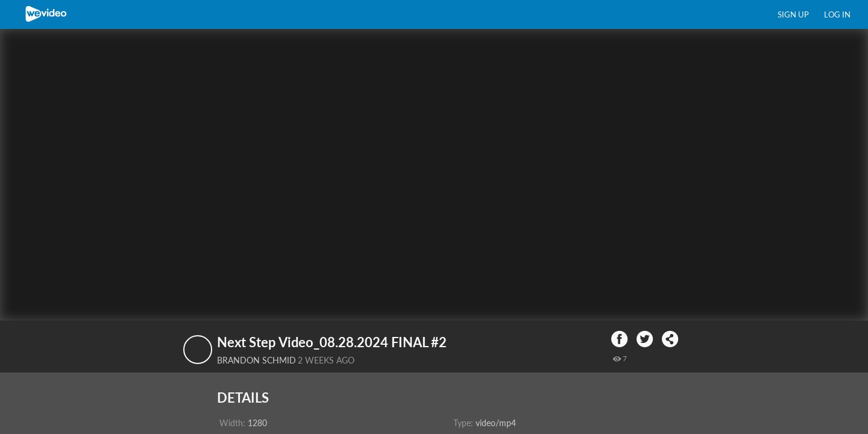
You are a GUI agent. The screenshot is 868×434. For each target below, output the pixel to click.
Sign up (793, 14)
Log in (837, 14)
